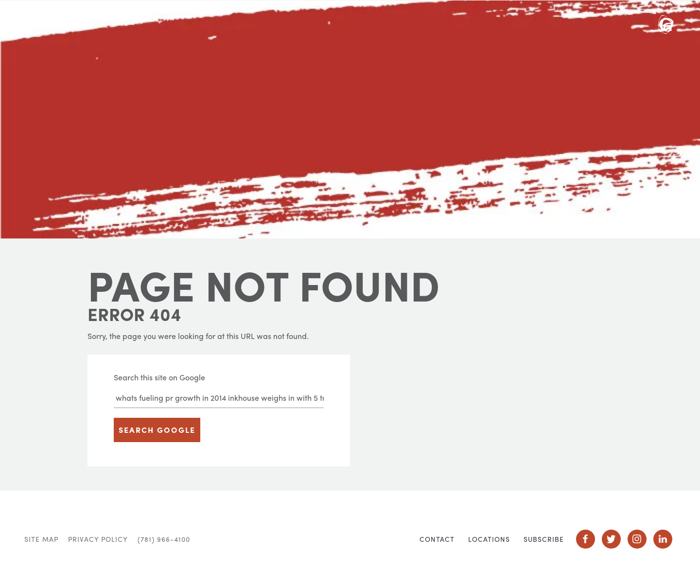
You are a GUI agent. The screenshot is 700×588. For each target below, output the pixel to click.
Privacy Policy (98, 539)
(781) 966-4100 (164, 539)
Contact (437, 539)
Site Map (41, 539)
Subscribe (544, 539)
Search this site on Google (159, 377)
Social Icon (586, 539)
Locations (489, 539)
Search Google (157, 430)
